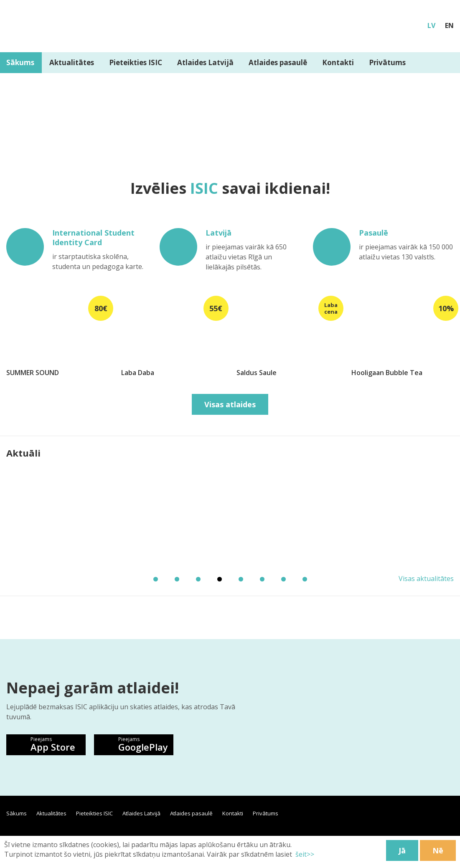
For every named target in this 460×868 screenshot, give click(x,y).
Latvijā (219, 233)
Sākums (17, 813)
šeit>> (304, 854)
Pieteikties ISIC (136, 62)
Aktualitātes (72, 62)
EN (449, 25)
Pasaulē (374, 233)
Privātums (387, 62)
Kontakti (338, 62)
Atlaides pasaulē (278, 62)
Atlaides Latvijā (205, 62)
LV (431, 25)
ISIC (204, 188)
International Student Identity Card (93, 238)
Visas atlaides (230, 404)
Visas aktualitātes (426, 579)
